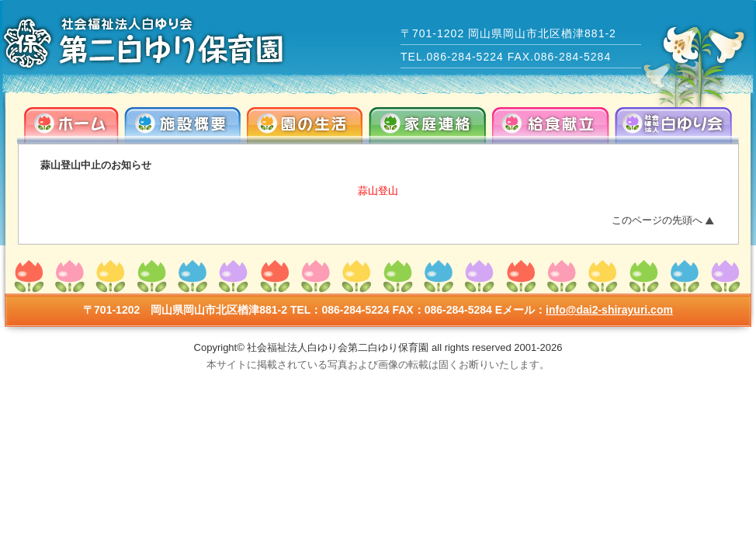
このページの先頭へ (657, 220)
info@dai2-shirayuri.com (609, 310)
